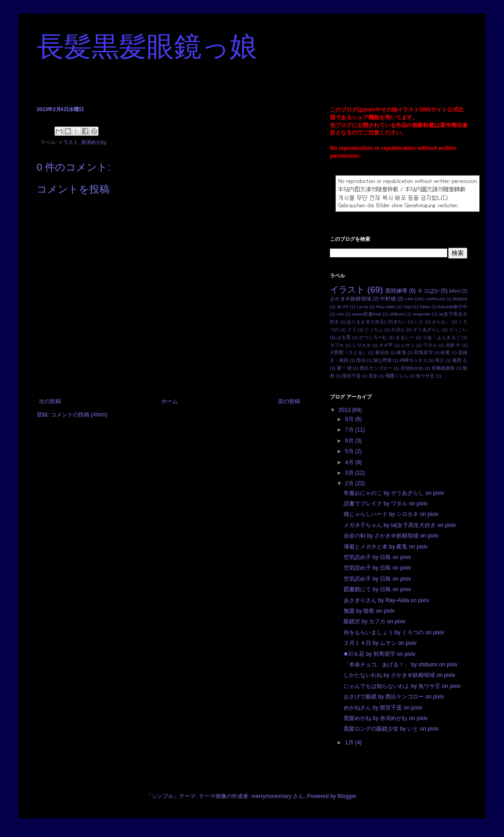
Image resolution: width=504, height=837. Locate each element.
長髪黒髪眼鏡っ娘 (147, 47)
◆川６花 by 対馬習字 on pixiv (380, 654)
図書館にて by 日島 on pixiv (377, 589)
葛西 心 (460, 360)
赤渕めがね (94, 142)
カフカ (337, 345)
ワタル (430, 345)
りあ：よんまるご (442, 337)
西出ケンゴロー (376, 368)
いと (419, 322)
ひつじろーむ (373, 337)
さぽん (398, 330)
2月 (350, 483)
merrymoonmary (271, 796)
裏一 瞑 (344, 368)
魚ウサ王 (425, 376)
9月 (350, 419)
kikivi (454, 291)
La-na (363, 307)
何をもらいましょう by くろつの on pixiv (394, 632)
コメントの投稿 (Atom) (79, 415)
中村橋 (388, 299)
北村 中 (453, 345)
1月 (350, 743)
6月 (350, 441)
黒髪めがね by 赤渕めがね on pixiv (386, 718)
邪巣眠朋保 (443, 368)
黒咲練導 (396, 291)
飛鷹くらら (397, 376)
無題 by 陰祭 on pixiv (369, 611)
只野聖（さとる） (348, 352)
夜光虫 (382, 352)
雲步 (373, 376)
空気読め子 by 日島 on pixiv (377, 557)
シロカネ (361, 345)
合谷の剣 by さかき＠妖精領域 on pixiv (391, 536)
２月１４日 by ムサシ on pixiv (380, 643)
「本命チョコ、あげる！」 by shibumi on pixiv (401, 665)
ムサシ (408, 345)
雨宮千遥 (351, 376)
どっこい (458, 330)
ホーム (170, 401)
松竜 (445, 352)
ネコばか (428, 291)
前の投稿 (289, 401)
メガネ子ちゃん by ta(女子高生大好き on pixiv (400, 525)
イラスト (68, 142)
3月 (350, 473)
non (340, 314)
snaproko (422, 314)
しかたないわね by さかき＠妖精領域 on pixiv (399, 675)
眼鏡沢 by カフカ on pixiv (375, 621)
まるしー (405, 337)
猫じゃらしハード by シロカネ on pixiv (391, 514)
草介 (440, 360)
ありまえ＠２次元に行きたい (377, 322)
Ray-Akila (386, 307)
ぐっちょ (374, 330)
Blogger (347, 796)
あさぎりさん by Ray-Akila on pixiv (386, 600)
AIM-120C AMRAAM (425, 299)
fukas (425, 307)
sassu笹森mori (367, 314)
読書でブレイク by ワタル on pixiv (386, 504)
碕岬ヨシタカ (413, 360)
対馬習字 (424, 352)
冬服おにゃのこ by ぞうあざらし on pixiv (394, 493)
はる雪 (344, 337)
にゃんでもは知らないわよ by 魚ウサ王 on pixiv (402, 686)
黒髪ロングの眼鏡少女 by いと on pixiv (391, 729)
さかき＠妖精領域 (351, 299)
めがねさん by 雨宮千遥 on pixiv (383, 708)
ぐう (352, 330)
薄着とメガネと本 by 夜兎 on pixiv (386, 547)
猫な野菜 (383, 360)
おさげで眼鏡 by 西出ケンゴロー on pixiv (394, 697)
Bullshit (460, 299)
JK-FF (343, 307)
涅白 (361, 360)
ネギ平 (386, 345)
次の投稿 (50, 401)
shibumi (397, 314)
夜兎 (401, 352)
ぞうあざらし (427, 330)
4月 (350, 462)
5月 (350, 451)
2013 (345, 410)
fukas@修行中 (453, 307)
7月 (350, 430)
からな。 (441, 322)
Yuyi (407, 307)
